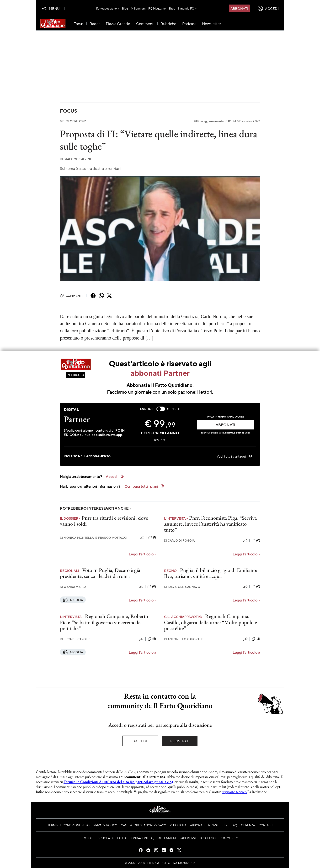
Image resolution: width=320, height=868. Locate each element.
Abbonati (239, 8)
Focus (69, 111)
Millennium (138, 8)
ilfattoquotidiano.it (107, 8)
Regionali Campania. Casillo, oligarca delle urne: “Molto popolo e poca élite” (211, 622)
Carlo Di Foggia (179, 541)
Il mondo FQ (188, 8)
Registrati (180, 741)
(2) (256, 639)
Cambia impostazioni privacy (143, 825)
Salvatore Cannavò (182, 587)
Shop (172, 8)
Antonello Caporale (184, 639)
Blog (125, 8)
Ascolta (73, 600)
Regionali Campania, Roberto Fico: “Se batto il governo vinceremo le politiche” (104, 622)
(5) (152, 639)
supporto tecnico (234, 792)
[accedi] (268, 8)
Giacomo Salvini (75, 159)
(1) (152, 538)
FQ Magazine (157, 8)
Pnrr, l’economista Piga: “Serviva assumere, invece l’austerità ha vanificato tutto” (210, 524)
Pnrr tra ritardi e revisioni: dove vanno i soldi (104, 521)
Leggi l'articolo (142, 554)
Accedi (140, 741)
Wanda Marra (73, 587)
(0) (256, 541)
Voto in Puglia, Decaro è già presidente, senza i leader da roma (100, 573)
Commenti (71, 296)
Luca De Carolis (75, 639)
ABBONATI (225, 425)
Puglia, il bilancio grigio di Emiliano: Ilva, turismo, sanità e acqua (211, 573)
